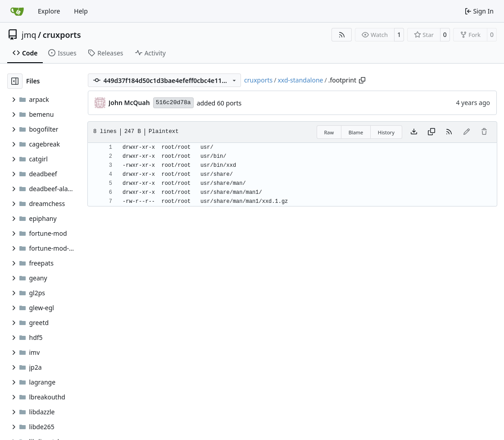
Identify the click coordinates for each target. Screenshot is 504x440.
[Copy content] (431, 132)
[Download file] (414, 132)
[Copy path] (362, 80)
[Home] (17, 11)
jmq (29, 35)
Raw (329, 132)
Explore (49, 11)
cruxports (62, 35)
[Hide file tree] (15, 81)
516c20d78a (173, 103)
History (386, 132)
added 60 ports (219, 103)
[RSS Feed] (342, 35)
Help (81, 11)
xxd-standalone (300, 80)
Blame (356, 132)
